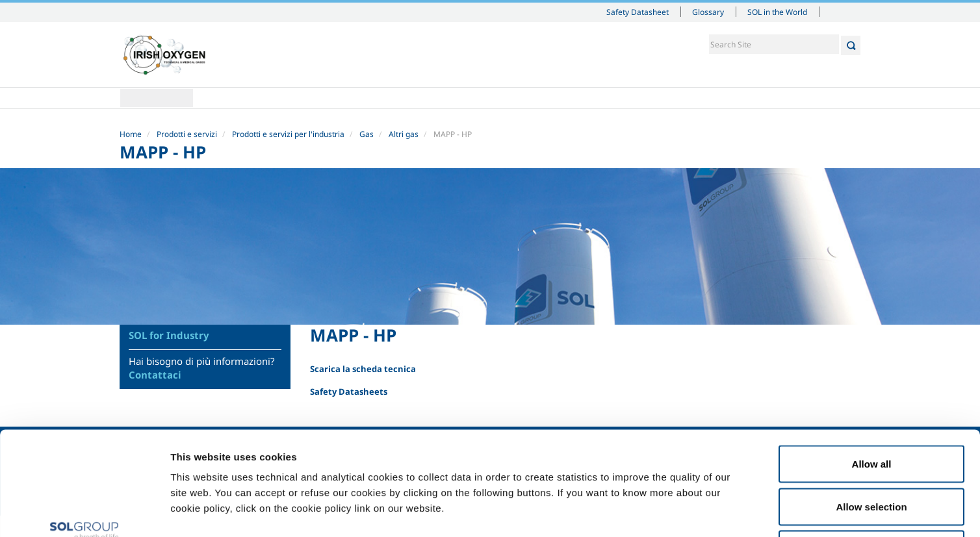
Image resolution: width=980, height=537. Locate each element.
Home (157, 98)
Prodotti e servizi (187, 134)
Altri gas (404, 134)
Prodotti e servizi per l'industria (288, 134)
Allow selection (871, 409)
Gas (367, 134)
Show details (676, 511)
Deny (872, 452)
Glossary (708, 12)
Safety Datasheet (638, 12)
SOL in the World (777, 12)
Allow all (872, 367)
